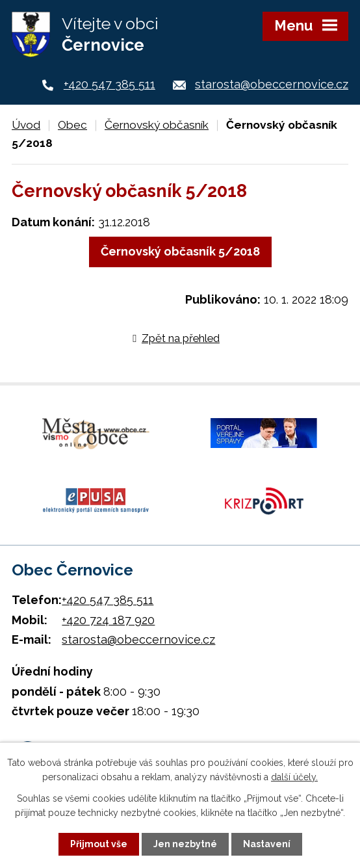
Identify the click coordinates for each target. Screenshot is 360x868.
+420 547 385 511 (109, 84)
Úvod (26, 125)
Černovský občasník (157, 125)
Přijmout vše (99, 844)
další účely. (294, 777)
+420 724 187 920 (108, 620)
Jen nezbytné (185, 844)
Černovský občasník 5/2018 (180, 251)
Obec (72, 125)
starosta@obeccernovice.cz (272, 84)
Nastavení (267, 844)
